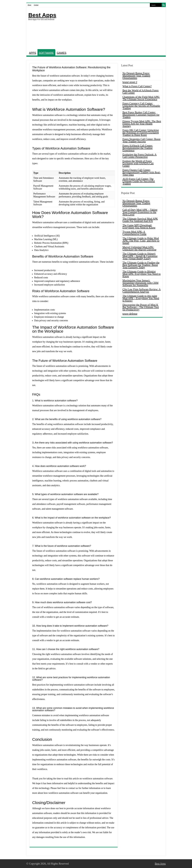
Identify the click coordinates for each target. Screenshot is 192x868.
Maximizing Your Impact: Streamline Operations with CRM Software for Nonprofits (140, 283)
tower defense (130, 314)
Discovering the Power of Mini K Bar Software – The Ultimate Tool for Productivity (141, 307)
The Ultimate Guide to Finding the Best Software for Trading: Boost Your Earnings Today (141, 265)
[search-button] (164, 5)
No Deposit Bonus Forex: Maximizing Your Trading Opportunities (136, 76)
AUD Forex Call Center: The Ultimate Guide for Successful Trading (139, 181)
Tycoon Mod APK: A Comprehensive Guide (134, 233)
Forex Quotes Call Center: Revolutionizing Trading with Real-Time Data (142, 172)
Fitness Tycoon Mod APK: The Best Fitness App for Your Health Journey (142, 124)
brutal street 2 (130, 82)
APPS (33, 53)
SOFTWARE (46, 53)
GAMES (61, 53)
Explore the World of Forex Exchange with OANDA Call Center (138, 163)
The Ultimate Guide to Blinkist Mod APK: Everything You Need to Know (142, 274)
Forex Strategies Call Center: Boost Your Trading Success (141, 140)
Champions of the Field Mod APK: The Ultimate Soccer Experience (141, 98)
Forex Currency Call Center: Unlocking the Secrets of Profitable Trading (141, 106)
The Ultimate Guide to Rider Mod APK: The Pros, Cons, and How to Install (141, 241)
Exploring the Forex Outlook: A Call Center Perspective (140, 156)
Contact (36, 5)
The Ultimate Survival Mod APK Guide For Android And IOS (140, 220)
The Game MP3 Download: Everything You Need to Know (139, 226)
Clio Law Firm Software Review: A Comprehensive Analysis (142, 291)
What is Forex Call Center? (137, 86)
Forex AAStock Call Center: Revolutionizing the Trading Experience (138, 148)
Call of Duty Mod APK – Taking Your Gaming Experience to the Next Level (140, 212)
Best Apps (42, 15)
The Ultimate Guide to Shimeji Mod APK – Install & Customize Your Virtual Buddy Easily (140, 256)
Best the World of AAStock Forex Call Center (141, 92)
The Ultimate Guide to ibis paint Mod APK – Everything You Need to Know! (141, 298)
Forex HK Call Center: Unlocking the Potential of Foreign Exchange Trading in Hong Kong (141, 133)
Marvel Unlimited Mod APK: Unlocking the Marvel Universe (139, 248)
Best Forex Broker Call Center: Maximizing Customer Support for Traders (141, 115)
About (29, 5)
